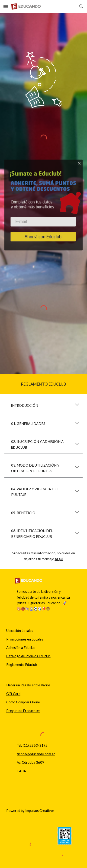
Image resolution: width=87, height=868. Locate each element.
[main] (44, 384)
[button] (6, 6)
